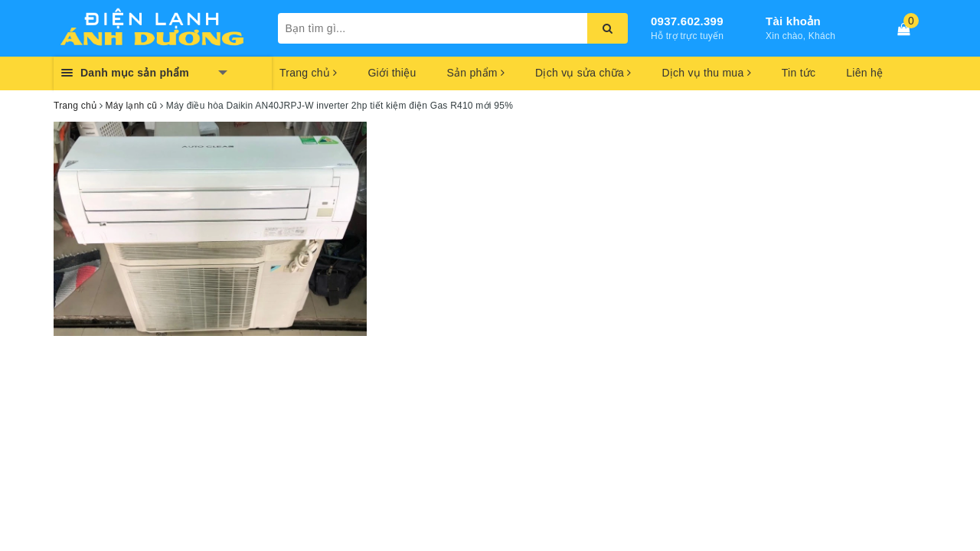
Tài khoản (793, 21)
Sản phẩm (475, 73)
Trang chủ (308, 73)
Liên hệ (864, 73)
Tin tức (799, 73)
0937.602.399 (687, 21)
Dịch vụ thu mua (706, 73)
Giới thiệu (392, 73)
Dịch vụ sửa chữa (583, 73)
